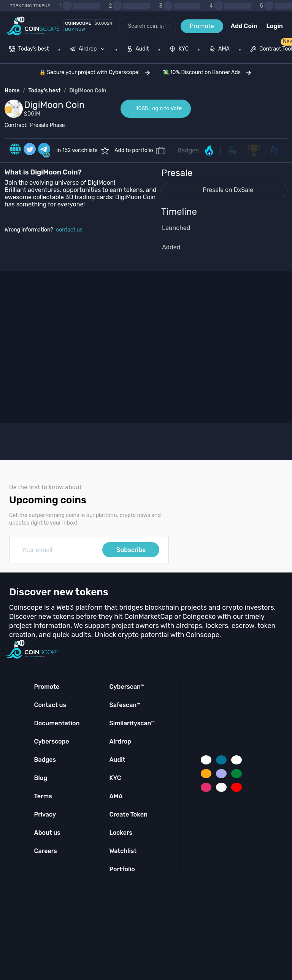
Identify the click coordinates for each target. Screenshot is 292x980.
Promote (202, 26)
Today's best (44, 91)
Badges (188, 150)
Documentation (57, 723)
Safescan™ (125, 705)
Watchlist (123, 851)
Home (12, 91)
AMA (116, 796)
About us (47, 833)
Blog (41, 778)
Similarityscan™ (132, 723)
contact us (70, 230)
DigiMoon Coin (88, 91)
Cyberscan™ (127, 687)
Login (275, 26)
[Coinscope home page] (33, 26)
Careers (46, 851)
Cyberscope (52, 741)
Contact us (50, 705)
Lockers (121, 833)
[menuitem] (29, 50)
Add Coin (244, 26)
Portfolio (122, 869)
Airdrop (120, 741)
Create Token (128, 814)
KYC (115, 778)
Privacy (45, 814)
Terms (43, 796)
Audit (117, 760)
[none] (89, 50)
